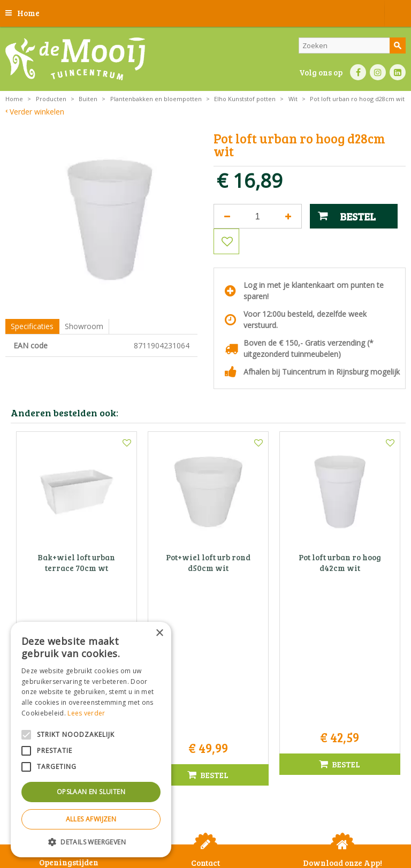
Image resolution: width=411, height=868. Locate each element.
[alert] (91, 740)
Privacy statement (204, 823)
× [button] (159, 633)
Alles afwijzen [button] (91, 819)
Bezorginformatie (261, 823)
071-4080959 (209, 719)
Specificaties (32, 326)
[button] (91, 842)
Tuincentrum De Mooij (205, 685)
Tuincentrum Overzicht (233, 841)
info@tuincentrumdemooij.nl (209, 730)
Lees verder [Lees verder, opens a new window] (86, 713)
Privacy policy (367, 823)
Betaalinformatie (317, 823)
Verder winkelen (37, 112)
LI (398, 72)
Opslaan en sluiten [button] (91, 792)
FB (358, 72)
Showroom (84, 326)
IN (378, 72)
